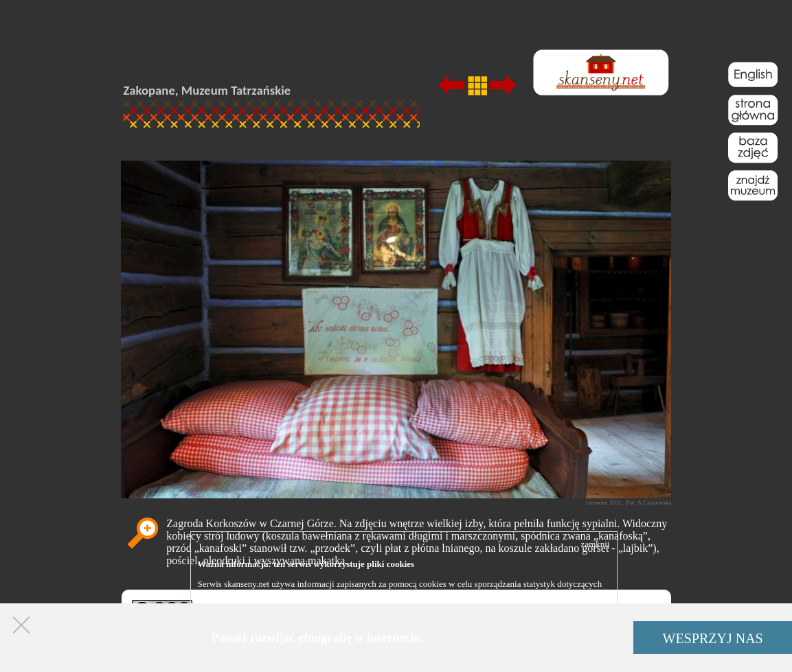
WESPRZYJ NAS (713, 638)
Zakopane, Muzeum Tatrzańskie (207, 90)
